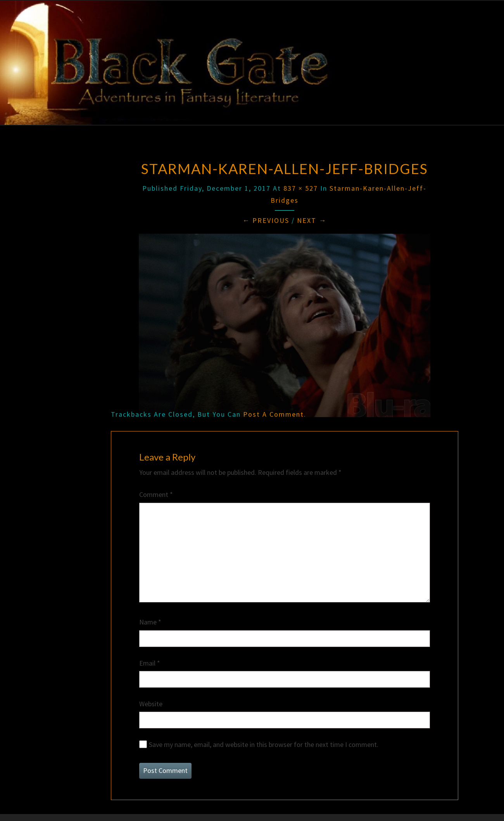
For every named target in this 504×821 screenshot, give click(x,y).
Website (151, 704)
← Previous (266, 220)
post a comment (274, 414)
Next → (312, 220)
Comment (156, 494)
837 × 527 (301, 188)
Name (150, 622)
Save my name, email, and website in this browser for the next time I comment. (264, 744)
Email (150, 663)
